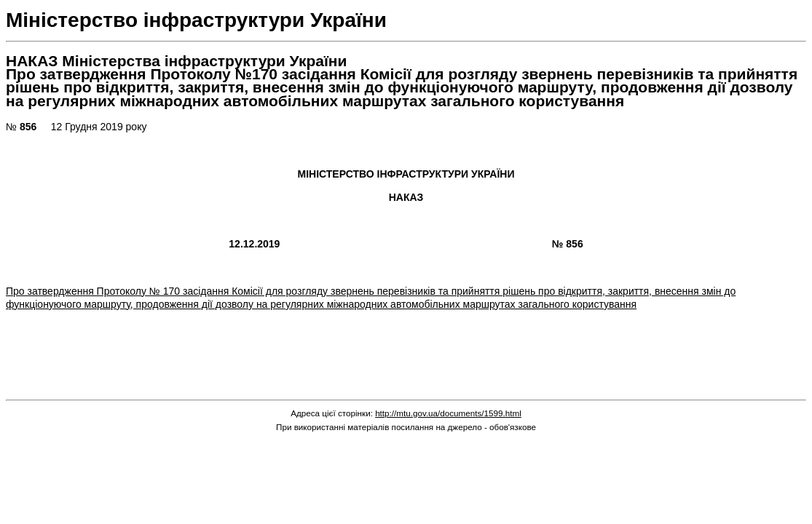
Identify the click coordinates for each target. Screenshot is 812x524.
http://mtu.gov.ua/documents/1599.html (448, 413)
